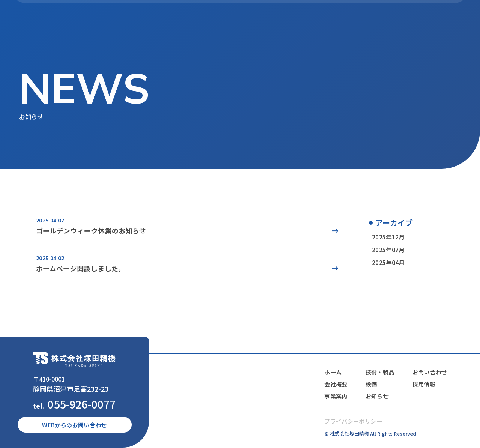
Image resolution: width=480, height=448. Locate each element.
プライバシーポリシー (351, 421)
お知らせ (333, 19)
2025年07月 (388, 250)
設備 (306, 19)
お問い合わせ (429, 372)
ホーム (177, 19)
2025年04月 (388, 262)
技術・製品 (276, 19)
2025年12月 (388, 237)
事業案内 (240, 19)
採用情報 (423, 384)
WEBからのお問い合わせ (75, 425)
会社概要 (207, 19)
